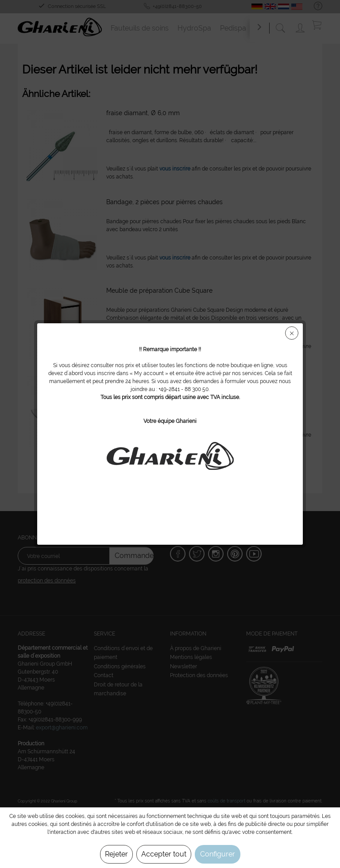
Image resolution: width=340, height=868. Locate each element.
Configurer (218, 854)
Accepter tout (164, 854)
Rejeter (116, 854)
